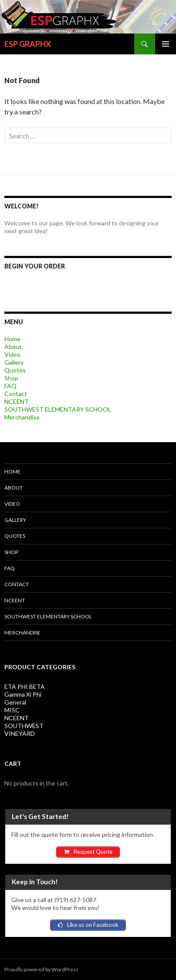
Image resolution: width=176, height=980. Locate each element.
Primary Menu (166, 44)
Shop (11, 378)
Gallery (14, 362)
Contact (16, 394)
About (13, 347)
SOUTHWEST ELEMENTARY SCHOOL (58, 409)
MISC (12, 710)
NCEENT (17, 401)
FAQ (10, 386)
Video (12, 354)
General (15, 702)
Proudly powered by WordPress (41, 969)
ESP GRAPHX (28, 44)
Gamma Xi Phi (23, 694)
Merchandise (22, 417)
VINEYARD (20, 733)
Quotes (15, 370)
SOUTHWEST (24, 726)
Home (12, 339)
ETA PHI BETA (25, 686)
